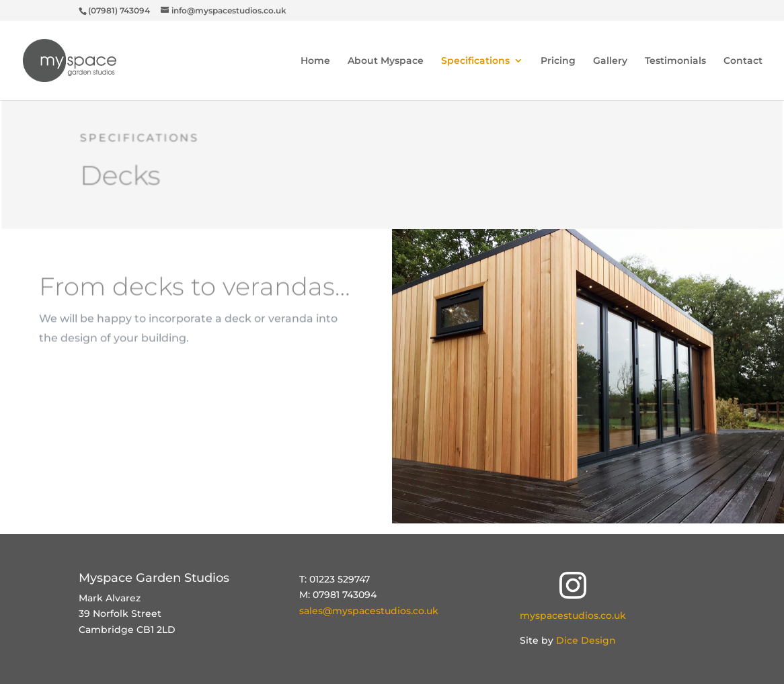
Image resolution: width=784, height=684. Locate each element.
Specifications (475, 61)
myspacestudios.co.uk (573, 615)
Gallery (610, 61)
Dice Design (586, 640)
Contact (743, 61)
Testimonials (675, 61)
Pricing (558, 61)
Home (315, 61)
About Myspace (386, 61)
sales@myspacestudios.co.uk (369, 611)
